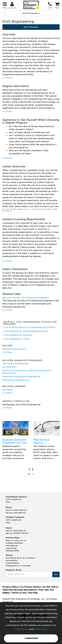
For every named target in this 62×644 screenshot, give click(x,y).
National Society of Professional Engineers (26, 298)
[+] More (7, 78)
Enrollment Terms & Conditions (20, 558)
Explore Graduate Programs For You (15, 441)
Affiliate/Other (13, 551)
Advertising (11, 548)
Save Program (31, 27)
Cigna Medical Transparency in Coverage (18, 564)
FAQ (8, 502)
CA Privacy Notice (30, 587)
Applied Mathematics (14, 349)
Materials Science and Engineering (21, 377)
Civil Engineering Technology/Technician (25, 331)
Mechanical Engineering (15, 380)
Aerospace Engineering (15, 363)
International (12, 546)
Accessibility (12, 560)
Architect (8, 390)
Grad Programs (31, 13)
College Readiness (14, 543)
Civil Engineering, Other (16, 339)
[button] (29, 474)
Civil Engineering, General (17, 335)
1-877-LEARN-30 (13, 499)
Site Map (33, 593)
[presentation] (29, 469)
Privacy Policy (22, 629)
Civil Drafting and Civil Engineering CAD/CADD (29, 327)
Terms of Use (41, 629)
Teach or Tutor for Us (16, 541)
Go (56, 574)
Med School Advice (41, 441)
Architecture (9, 367)
